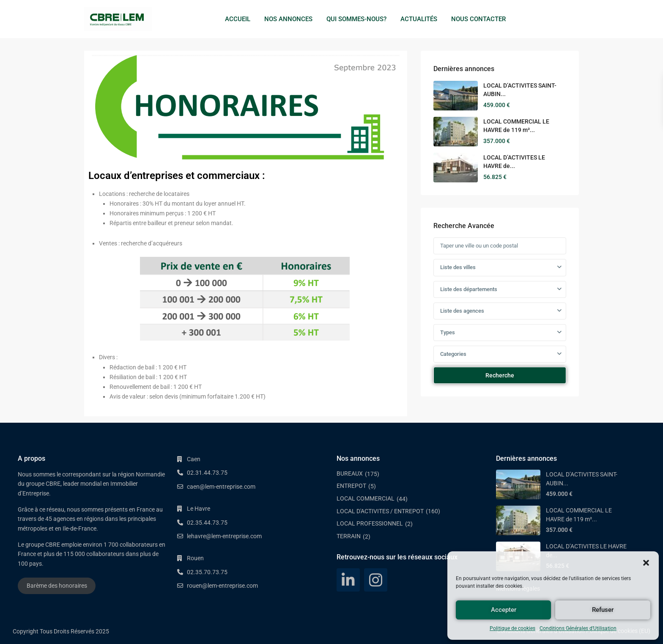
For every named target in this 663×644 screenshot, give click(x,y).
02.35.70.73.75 (207, 572)
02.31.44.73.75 (207, 473)
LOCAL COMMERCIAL (366, 498)
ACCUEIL (238, 19)
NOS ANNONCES (288, 19)
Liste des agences (462, 311)
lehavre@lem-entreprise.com (224, 536)
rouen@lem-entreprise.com (222, 586)
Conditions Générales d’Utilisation (578, 628)
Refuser (603, 610)
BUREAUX (350, 473)
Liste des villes (458, 267)
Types (448, 332)
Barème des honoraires (57, 586)
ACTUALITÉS (419, 19)
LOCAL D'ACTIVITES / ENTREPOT (380, 511)
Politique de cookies (512, 628)
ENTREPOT (351, 486)
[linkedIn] (348, 580)
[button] (646, 562)
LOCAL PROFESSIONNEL (370, 523)
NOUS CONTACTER (478, 19)
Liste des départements (469, 289)
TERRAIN (349, 536)
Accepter (504, 610)
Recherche (500, 375)
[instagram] (376, 580)
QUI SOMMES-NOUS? (356, 19)
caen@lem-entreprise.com (221, 487)
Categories (453, 354)
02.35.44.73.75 (207, 523)
